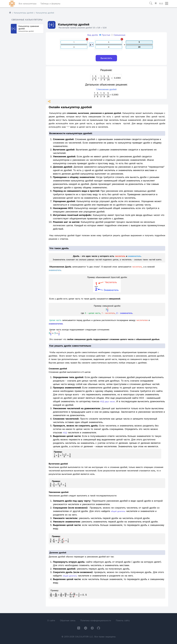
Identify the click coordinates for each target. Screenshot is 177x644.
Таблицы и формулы (50, 4)
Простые (105, 35)
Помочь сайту (123, 620)
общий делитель (118, 511)
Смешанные (118, 35)
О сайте (51, 620)
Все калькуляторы (28, 4)
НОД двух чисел (107, 402)
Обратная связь (68, 620)
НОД (65, 433)
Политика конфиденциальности (96, 620)
